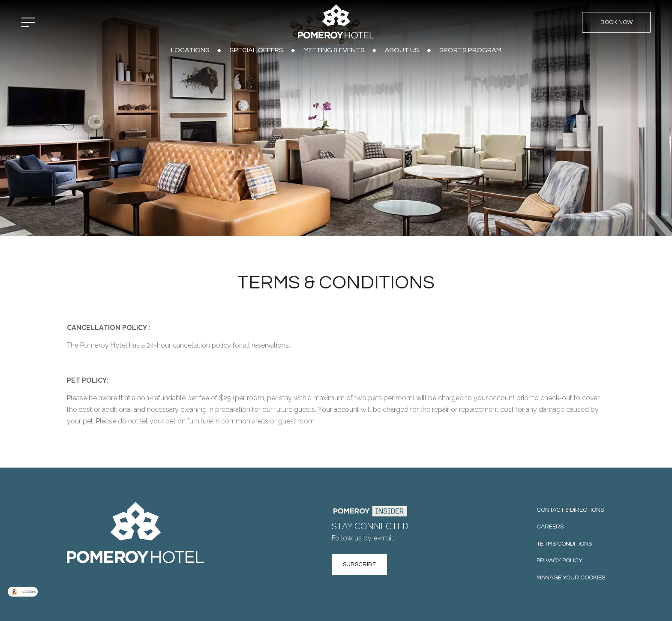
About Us (402, 50)
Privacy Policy (559, 561)
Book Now (616, 22)
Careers (550, 527)
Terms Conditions (564, 544)
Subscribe (359, 564)
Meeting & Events (334, 50)
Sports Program (470, 50)
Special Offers (256, 50)
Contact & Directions (570, 510)
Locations (190, 50)
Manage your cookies (571, 578)
